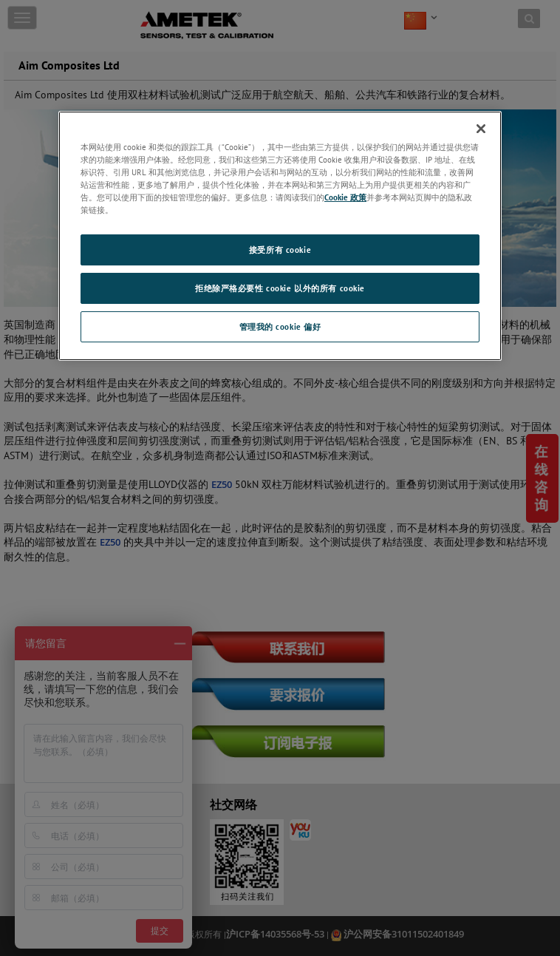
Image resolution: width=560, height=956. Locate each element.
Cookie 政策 (345, 197)
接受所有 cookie (280, 250)
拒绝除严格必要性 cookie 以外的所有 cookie (280, 288)
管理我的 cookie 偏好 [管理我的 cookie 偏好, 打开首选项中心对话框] (280, 326)
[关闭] (481, 129)
